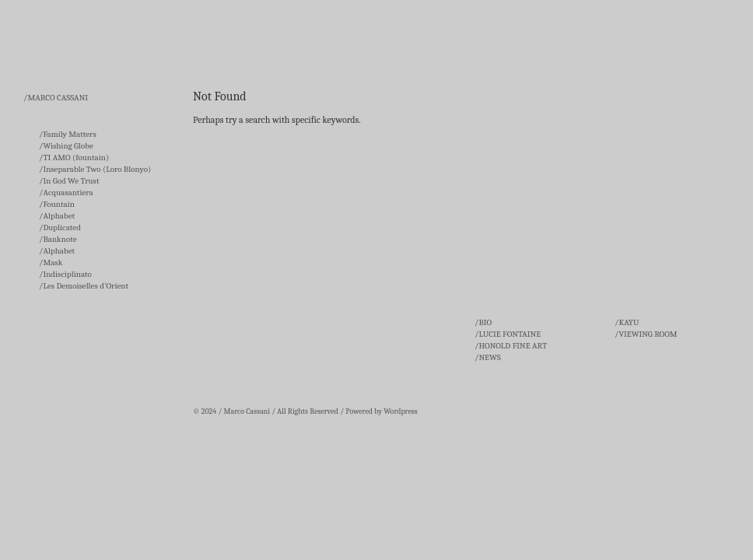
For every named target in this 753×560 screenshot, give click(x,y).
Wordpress (400, 411)
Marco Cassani (247, 411)
